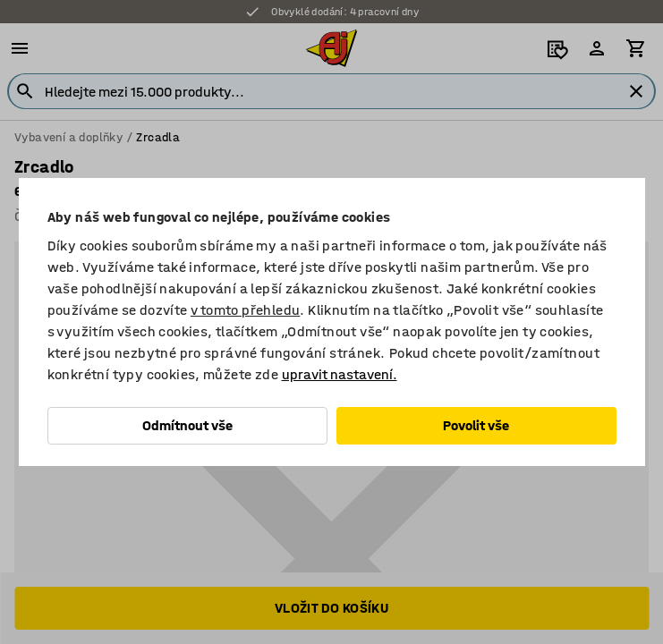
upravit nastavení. (340, 374)
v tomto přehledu (245, 310)
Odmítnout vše (187, 425)
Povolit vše (476, 425)
